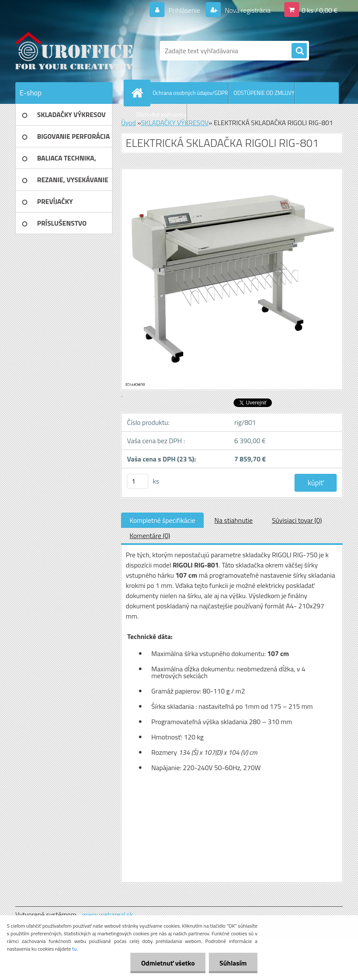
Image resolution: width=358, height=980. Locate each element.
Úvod (128, 123)
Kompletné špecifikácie (162, 520)
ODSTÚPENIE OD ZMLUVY (264, 93)
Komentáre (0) (150, 536)
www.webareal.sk (108, 914)
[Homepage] (139, 93)
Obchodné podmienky (161, 115)
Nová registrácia (247, 10)
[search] (299, 51)
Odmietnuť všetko (168, 963)
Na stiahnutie (234, 520)
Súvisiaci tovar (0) (297, 520)
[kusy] (138, 481)
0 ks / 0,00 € (320, 10)
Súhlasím (233, 963)
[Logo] (74, 51)
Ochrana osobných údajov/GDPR (190, 93)
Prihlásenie (184, 10)
